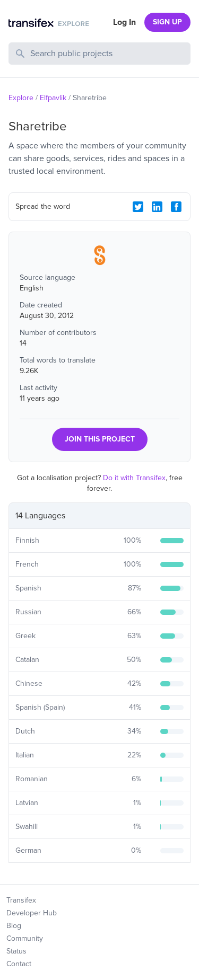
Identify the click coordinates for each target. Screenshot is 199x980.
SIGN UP (167, 22)
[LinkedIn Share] (157, 207)
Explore (21, 98)
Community (25, 938)
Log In (124, 22)
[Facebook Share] (176, 207)
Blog (14, 926)
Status (16, 951)
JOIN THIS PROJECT (100, 439)
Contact (19, 964)
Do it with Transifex (134, 478)
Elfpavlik (53, 98)
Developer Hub (32, 913)
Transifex (21, 900)
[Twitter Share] (138, 207)
